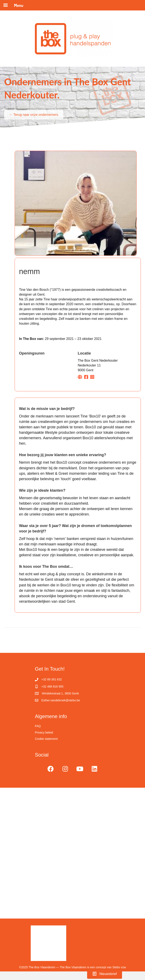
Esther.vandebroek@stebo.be (61, 700)
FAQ (38, 726)
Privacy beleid (44, 732)
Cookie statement (46, 739)
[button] (51, 769)
